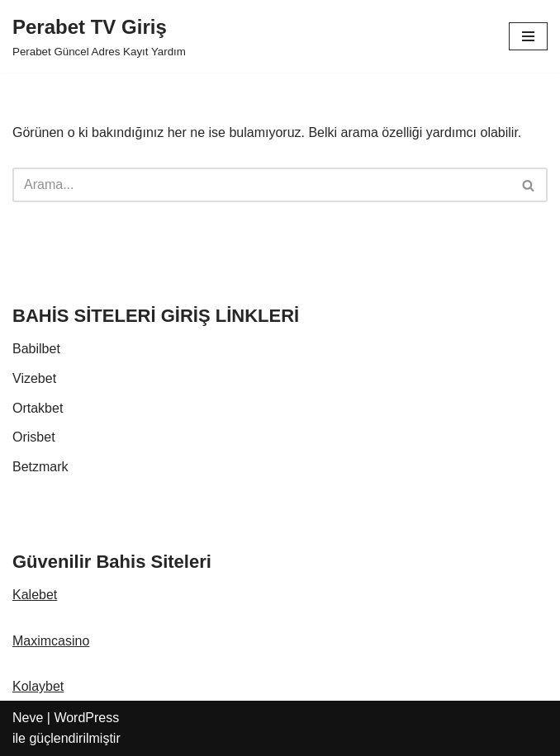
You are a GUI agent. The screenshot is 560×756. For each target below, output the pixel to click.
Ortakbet (38, 408)
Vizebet (34, 378)
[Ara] (261, 185)
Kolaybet (38, 686)
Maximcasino (51, 641)
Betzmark (40, 467)
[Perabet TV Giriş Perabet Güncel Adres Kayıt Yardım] (99, 36)
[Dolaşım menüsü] (528, 36)
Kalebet (35, 595)
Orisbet (34, 437)
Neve (28, 718)
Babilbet (36, 349)
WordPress (86, 718)
